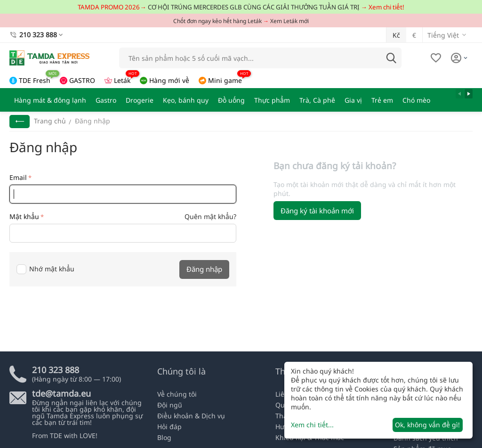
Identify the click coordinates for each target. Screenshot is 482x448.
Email (18, 177)
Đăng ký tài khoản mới (317, 211)
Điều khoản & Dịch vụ (191, 416)
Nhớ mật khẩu (45, 269)
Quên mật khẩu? (210, 216)
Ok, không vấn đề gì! (427, 425)
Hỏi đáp (169, 427)
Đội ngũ (170, 405)
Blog (164, 437)
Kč (396, 35)
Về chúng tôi (177, 394)
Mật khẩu (24, 216)
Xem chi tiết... (312, 425)
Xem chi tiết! (386, 7)
